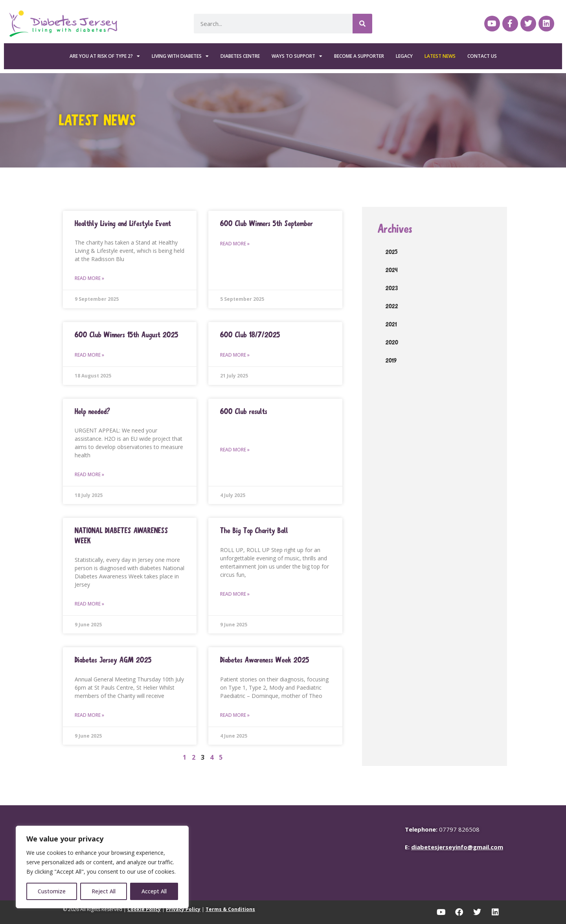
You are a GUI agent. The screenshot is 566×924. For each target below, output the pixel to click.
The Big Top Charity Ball (254, 531)
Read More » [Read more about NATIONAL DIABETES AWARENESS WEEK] (89, 604)
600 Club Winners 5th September (266, 224)
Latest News (440, 56)
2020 (392, 342)
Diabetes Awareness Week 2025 (265, 660)
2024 (392, 270)
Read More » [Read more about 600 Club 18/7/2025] (235, 355)
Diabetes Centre (240, 56)
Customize (52, 891)
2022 (392, 306)
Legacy (404, 56)
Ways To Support (297, 56)
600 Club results (244, 411)
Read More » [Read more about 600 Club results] (235, 450)
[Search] (362, 24)
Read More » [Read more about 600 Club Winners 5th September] (235, 244)
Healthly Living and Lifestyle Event (123, 224)
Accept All (154, 891)
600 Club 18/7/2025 (250, 335)
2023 (392, 288)
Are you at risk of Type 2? (105, 56)
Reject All (104, 891)
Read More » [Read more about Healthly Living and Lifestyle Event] (89, 278)
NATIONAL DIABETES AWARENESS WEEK (121, 536)
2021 (391, 324)
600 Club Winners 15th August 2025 (127, 335)
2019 (391, 360)
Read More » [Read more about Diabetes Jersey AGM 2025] (89, 715)
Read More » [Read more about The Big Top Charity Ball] (235, 594)
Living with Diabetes (180, 56)
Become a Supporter (359, 56)
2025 (392, 252)
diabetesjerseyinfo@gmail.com (457, 847)
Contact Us (482, 56)
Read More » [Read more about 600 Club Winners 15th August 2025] (89, 355)
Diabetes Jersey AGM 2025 (113, 660)
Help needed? (92, 411)
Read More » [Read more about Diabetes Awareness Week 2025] (235, 715)
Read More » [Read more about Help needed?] (89, 474)
